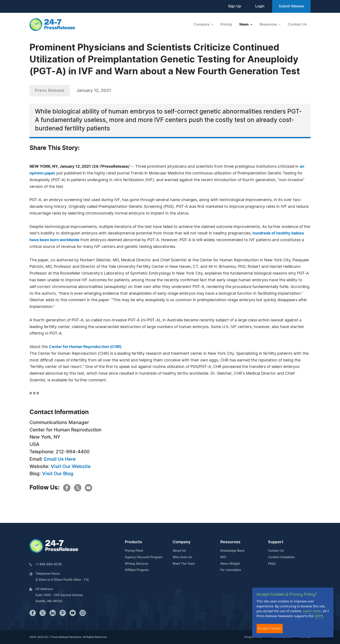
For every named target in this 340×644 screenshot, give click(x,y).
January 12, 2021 (94, 91)
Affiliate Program (137, 570)
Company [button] (202, 24)
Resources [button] (269, 24)
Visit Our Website (71, 467)
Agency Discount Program (144, 557)
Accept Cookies (270, 628)
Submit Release (291, 6)
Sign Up (235, 6)
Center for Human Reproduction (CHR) (85, 347)
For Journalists (231, 570)
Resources (230, 542)
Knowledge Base (232, 551)
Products (133, 542)
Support (276, 542)
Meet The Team (184, 564)
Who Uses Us (182, 557)
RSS (223, 557)
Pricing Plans (134, 551)
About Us (179, 551)
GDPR (319, 616)
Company (181, 542)
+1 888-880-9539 (48, 564)
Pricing (226, 24)
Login (260, 6)
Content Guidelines (281, 557)
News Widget (230, 564)
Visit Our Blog (58, 474)
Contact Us (297, 24)
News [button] (244, 24)
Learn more (312, 611)
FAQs (272, 564)
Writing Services (137, 564)
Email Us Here (60, 459)
